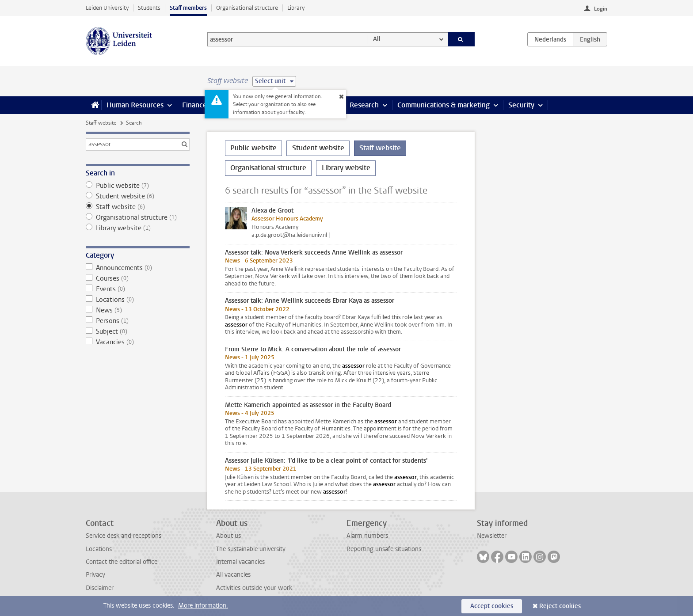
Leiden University (107, 8)
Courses (138, 278)
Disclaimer (100, 588)
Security (521, 105)
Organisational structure (247, 8)
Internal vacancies (240, 562)
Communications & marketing (444, 105)
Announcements (138, 268)
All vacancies (233, 575)
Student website (138, 196)
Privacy (95, 575)
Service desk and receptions (124, 536)
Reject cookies (560, 606)
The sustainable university (251, 549)
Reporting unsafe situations (384, 549)
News (138, 310)
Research (364, 105)
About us (228, 536)
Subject (138, 331)
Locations (138, 300)
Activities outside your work (254, 588)
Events (138, 289)
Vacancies (138, 342)
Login (601, 9)
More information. (203, 606)
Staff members (188, 8)
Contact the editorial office (122, 562)
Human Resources (135, 105)
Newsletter (492, 536)
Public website (138, 186)
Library (296, 8)
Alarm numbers (367, 536)
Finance (194, 105)
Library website (138, 228)
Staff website (101, 123)
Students (149, 8)
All (377, 39)
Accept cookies (492, 606)
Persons (138, 321)
